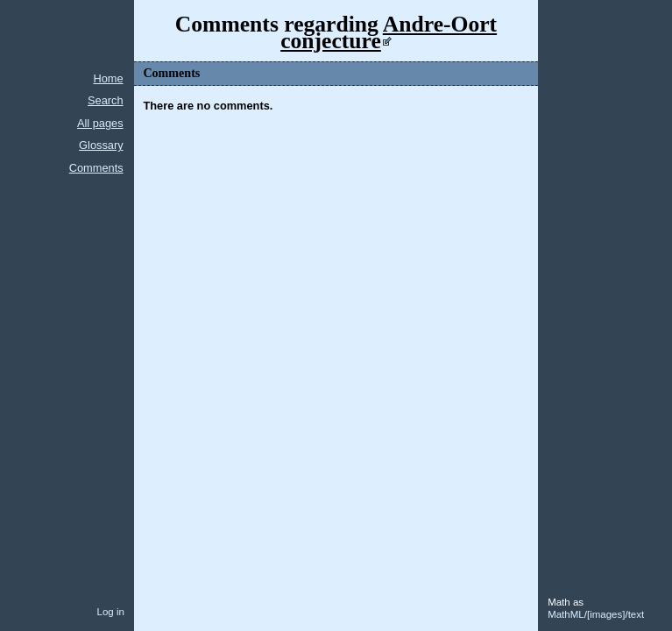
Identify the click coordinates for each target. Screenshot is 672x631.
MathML (566, 614)
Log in (110, 612)
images (606, 614)
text (637, 614)
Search (106, 100)
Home (108, 78)
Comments (96, 168)
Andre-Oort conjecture (389, 32)
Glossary (101, 145)
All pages (100, 123)
